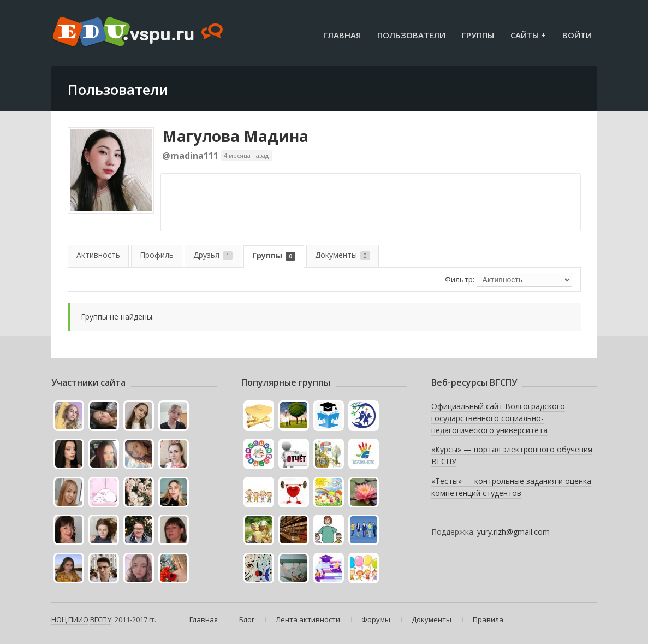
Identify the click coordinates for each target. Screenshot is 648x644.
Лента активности (308, 619)
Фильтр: (460, 279)
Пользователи (411, 35)
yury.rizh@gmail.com (513, 532)
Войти (577, 35)
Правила (488, 619)
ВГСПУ (101, 619)
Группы (478, 35)
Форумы (376, 619)
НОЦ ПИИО (70, 619)
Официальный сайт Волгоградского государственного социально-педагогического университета (498, 418)
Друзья (213, 255)
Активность (98, 255)
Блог (247, 619)
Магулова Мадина (235, 136)
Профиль (157, 255)
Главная (342, 35)
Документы (343, 255)
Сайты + (528, 35)
